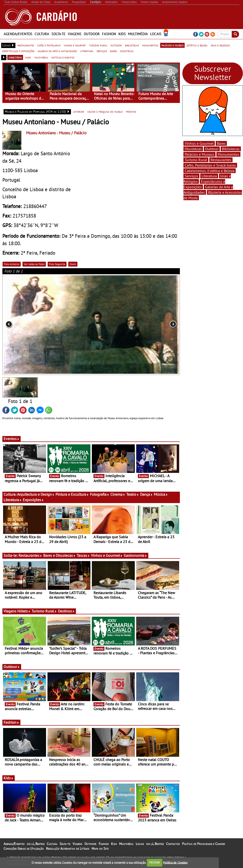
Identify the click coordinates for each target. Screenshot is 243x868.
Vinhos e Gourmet (107, 555)
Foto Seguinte (57, 264)
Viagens (75, 34)
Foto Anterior (12, 264)
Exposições (33, 500)
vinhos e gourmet (75, 45)
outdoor (116, 45)
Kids (122, 34)
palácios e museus (172, 45)
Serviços (191, 176)
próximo (131, 112)
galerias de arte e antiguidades (57, 51)
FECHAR (154, 862)
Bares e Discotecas (59, 555)
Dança (146, 494)
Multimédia (138, 34)
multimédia (41, 57)
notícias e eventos (63, 57)
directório (15, 57)
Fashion (109, 34)
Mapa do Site (100, 849)
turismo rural (98, 45)
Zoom (73, 264)
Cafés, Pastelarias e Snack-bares (210, 165)
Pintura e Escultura (72, 494)
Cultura (42, 34)
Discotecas (193, 149)
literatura (87, 51)
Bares (221, 143)
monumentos (150, 45)
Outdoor (92, 34)
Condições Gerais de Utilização (24, 849)
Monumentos (228, 154)
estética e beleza (197, 45)
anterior (79, 112)
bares (113, 51)
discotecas (127, 51)
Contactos (173, 844)
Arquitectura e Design (36, 494)
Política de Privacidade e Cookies (203, 844)
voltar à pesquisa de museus (105, 112)
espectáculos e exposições (18, 51)
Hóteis (24, 611)
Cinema (118, 494)
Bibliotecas (231, 149)
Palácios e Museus (199, 154)
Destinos (66, 611)
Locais (156, 34)
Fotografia (100, 494)
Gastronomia (135, 555)
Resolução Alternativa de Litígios (68, 849)
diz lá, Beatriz (36, 844)
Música (161, 494)
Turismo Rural (44, 611)
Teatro (133, 494)
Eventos (12, 439)
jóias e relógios (220, 45)
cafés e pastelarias (49, 45)
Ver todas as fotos (34, 264)
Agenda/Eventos (18, 34)
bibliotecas (132, 45)
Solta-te (58, 34)
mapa (28, 57)
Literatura (13, 500)
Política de (175, 862)
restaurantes (26, 45)
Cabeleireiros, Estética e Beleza (210, 171)
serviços (102, 51)
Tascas (83, 555)
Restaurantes (30, 555)
